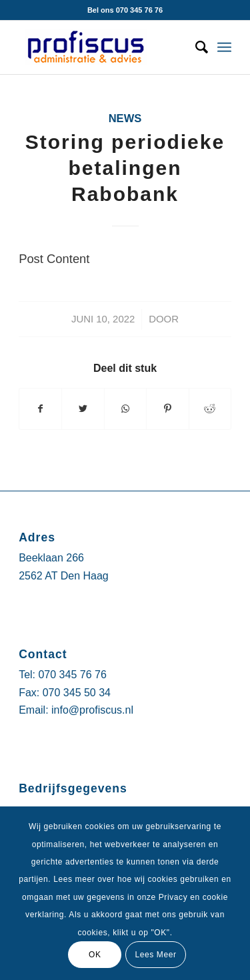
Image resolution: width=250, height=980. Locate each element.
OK (95, 955)
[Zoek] (195, 47)
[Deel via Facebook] (40, 409)
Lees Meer (155, 955)
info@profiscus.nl (92, 710)
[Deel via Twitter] (83, 409)
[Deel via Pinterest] (167, 409)
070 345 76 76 (72, 675)
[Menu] (224, 47)
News (125, 118)
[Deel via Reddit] (210, 409)
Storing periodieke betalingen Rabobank (125, 168)
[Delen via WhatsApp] (125, 409)
